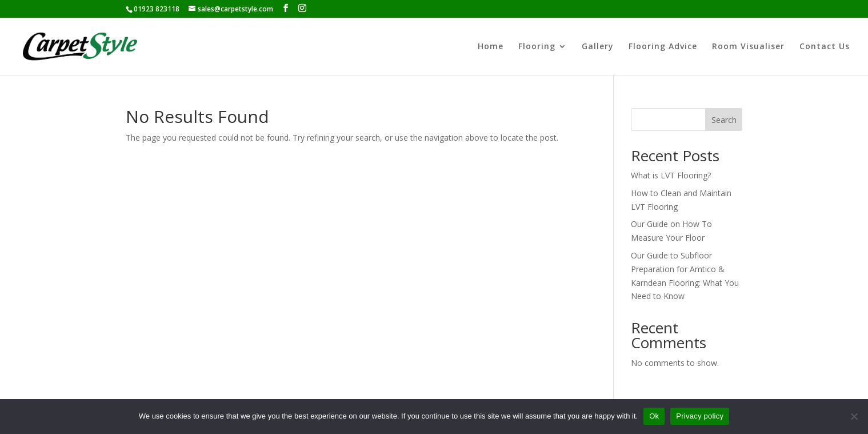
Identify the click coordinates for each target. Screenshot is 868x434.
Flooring (537, 47)
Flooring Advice (663, 47)
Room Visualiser (748, 47)
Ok (654, 416)
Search (724, 120)
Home (491, 47)
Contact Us (825, 47)
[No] (854, 416)
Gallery (598, 47)
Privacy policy (700, 416)
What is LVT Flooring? (671, 175)
